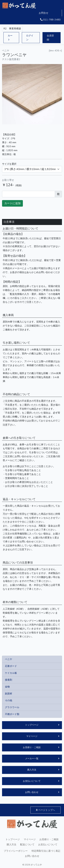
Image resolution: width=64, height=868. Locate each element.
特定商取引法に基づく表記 (46, 851)
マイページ (32, 736)
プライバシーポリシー (16, 851)
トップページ (32, 725)
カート (10, 38)
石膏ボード (11, 666)
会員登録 (50, 38)
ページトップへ (45, 810)
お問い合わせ (32, 792)
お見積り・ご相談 (32, 747)
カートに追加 (12, 203)
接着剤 (9, 680)
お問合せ (44, 13)
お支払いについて (32, 781)
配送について (27, 844)
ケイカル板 (11, 673)
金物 (7, 687)
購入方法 (32, 770)
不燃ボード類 (12, 714)
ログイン (30, 38)
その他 (9, 700)
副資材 (9, 694)
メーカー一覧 (32, 759)
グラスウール (12, 707)
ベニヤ (9, 659)
